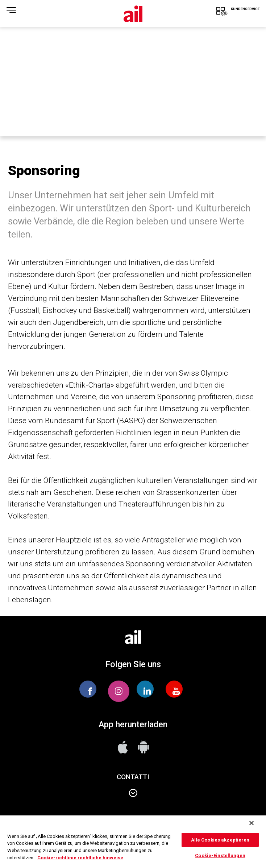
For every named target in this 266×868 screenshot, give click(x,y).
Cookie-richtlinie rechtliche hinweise (80, 858)
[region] (133, 842)
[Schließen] (252, 823)
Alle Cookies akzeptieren (220, 840)
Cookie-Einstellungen (220, 855)
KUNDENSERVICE (231, 15)
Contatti (133, 793)
